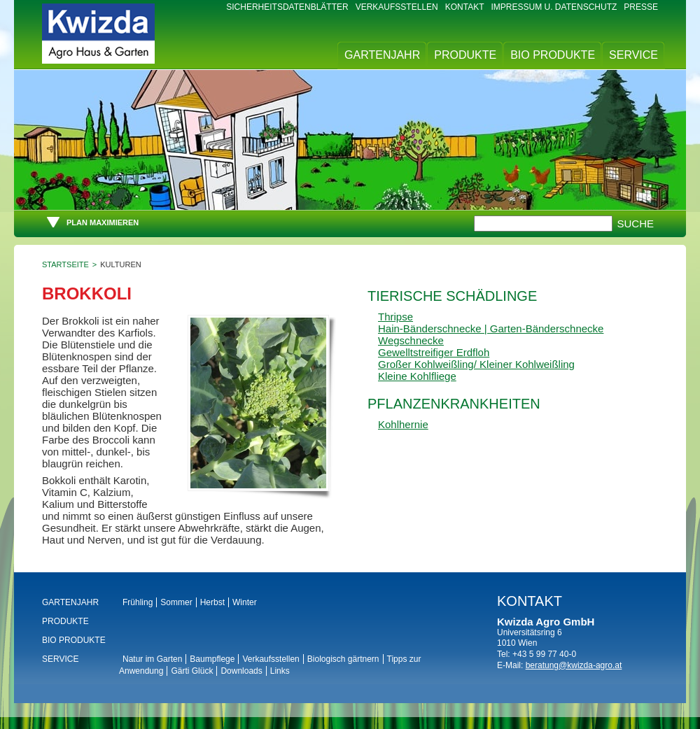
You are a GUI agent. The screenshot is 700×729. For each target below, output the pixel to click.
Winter (245, 602)
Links (280, 671)
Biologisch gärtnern (343, 659)
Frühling (138, 602)
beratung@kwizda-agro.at (574, 665)
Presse (641, 7)
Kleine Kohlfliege (417, 376)
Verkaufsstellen (397, 7)
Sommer (176, 602)
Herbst (212, 602)
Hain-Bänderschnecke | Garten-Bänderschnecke (491, 328)
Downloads (241, 671)
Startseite (65, 264)
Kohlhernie (403, 424)
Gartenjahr (382, 55)
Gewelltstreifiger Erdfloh (434, 352)
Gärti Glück (192, 671)
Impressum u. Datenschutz (554, 7)
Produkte (465, 55)
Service (633, 55)
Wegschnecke (411, 340)
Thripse (395, 317)
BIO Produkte (553, 55)
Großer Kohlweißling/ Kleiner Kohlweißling (476, 364)
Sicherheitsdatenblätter (287, 7)
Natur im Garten (152, 659)
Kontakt (465, 7)
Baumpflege (212, 659)
